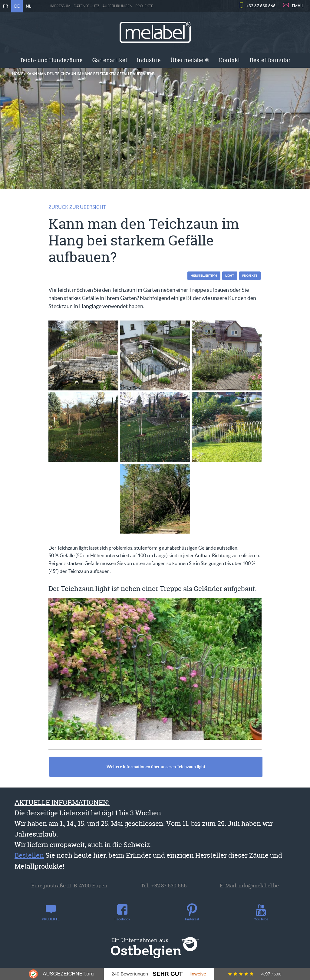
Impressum (60, 6)
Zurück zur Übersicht (77, 207)
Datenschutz (86, 6)
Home (18, 74)
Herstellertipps (204, 276)
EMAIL (298, 6)
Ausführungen (117, 6)
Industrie (149, 60)
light (230, 276)
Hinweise (197, 974)
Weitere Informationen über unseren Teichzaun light (156, 767)
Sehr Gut (168, 974)
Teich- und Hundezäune (51, 60)
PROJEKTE (144, 6)
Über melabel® (190, 60)
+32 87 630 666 (261, 6)
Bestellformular (270, 60)
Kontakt (229, 60)
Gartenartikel (110, 60)
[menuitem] (51, 60)
